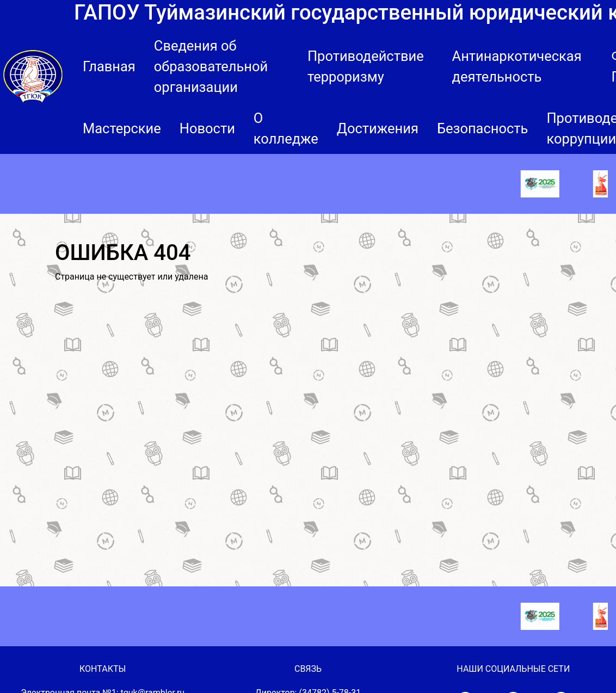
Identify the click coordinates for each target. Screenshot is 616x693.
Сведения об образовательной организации (211, 66)
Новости (207, 128)
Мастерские (122, 128)
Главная (109, 66)
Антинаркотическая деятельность (517, 66)
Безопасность (483, 128)
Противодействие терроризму (366, 66)
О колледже (286, 128)
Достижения (378, 128)
